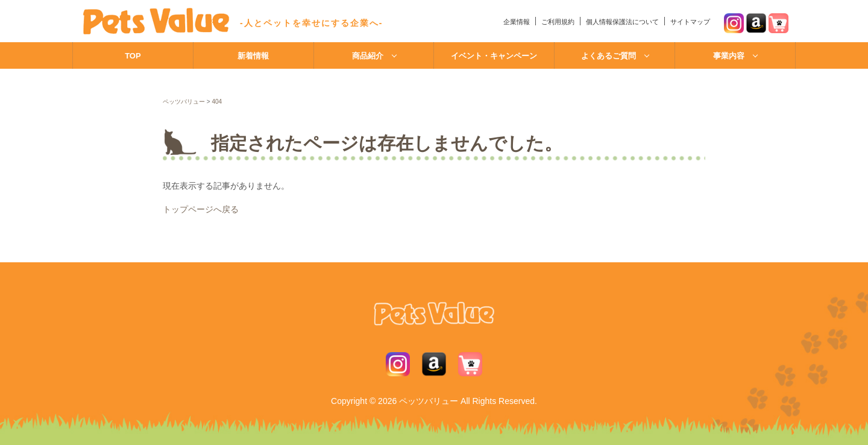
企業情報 (517, 22)
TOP (133, 56)
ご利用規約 (558, 22)
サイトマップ (690, 22)
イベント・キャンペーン (494, 56)
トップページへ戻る (201, 209)
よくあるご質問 (609, 56)
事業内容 (729, 56)
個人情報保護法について (622, 22)
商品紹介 (368, 56)
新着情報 (253, 56)
